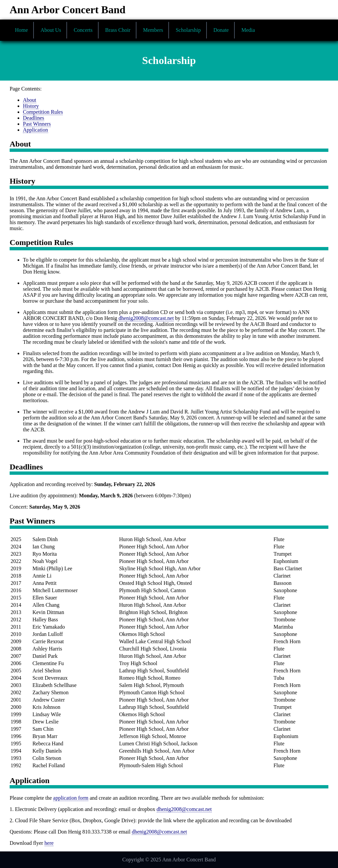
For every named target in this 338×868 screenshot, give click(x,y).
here (49, 843)
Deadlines (34, 118)
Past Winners (37, 124)
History (31, 106)
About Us (51, 30)
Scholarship (188, 30)
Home (21, 30)
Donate (221, 30)
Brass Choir (118, 30)
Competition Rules (43, 112)
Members (153, 30)
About (30, 100)
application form (71, 798)
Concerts (83, 30)
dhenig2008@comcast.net (146, 318)
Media (248, 30)
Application (36, 130)
